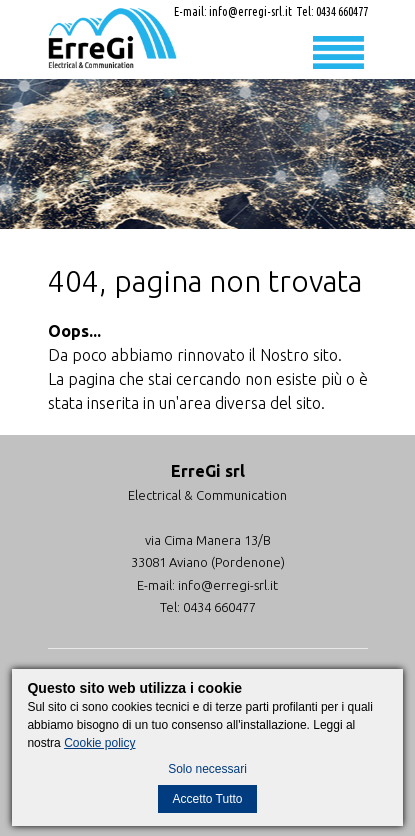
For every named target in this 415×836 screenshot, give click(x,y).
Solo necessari (207, 769)
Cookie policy (99, 743)
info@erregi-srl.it (250, 11)
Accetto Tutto (207, 799)
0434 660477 (342, 11)
